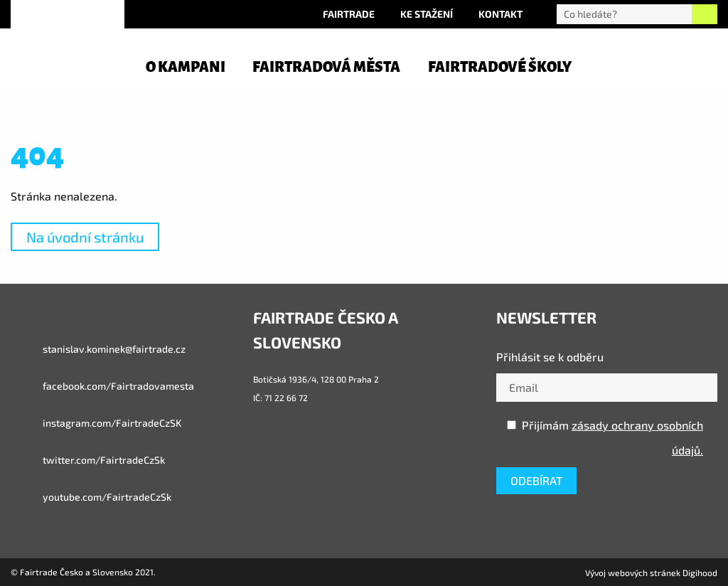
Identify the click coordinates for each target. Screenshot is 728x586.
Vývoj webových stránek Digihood (651, 572)
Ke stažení (427, 14)
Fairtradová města (326, 67)
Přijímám (605, 437)
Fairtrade (349, 14)
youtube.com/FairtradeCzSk (91, 497)
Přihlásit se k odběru (550, 357)
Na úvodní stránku (85, 237)
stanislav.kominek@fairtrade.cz (98, 349)
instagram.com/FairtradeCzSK (96, 423)
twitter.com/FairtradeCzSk (88, 460)
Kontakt (500, 14)
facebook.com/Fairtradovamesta (102, 386)
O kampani (186, 67)
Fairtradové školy (500, 67)
